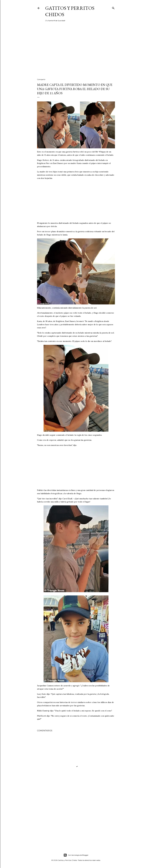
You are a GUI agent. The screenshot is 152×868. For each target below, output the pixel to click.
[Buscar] (113, 8)
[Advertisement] (76, 53)
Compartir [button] (41, 79)
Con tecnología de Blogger (76, 855)
